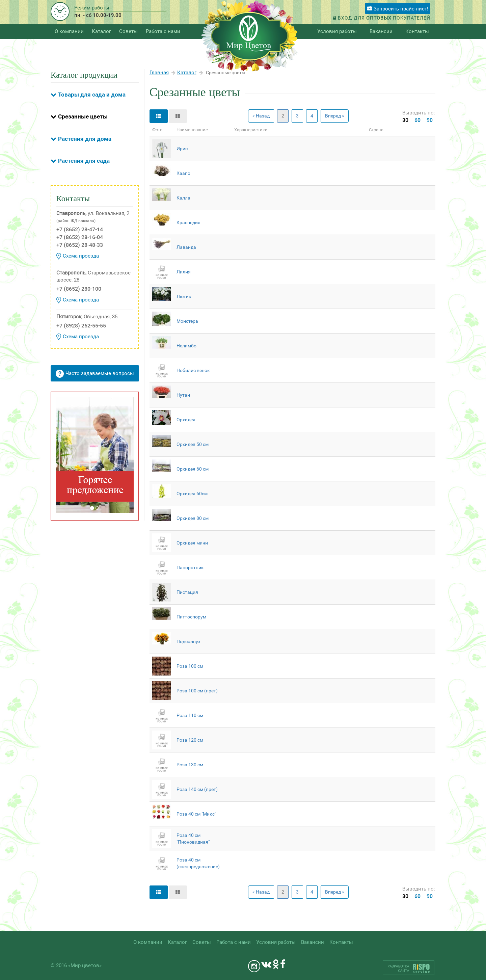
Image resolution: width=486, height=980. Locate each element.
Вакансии (381, 31)
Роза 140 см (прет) (197, 789)
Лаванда (186, 247)
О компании (69, 31)
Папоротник (190, 567)
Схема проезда (78, 256)
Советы (128, 31)
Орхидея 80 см (193, 518)
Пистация (187, 592)
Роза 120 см (190, 740)
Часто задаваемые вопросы (95, 374)
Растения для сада (84, 161)
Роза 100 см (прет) (197, 691)
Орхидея (186, 420)
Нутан (183, 395)
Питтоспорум (191, 617)
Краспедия (188, 222)
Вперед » (335, 116)
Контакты (417, 31)
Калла (183, 198)
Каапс (183, 173)
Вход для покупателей (382, 18)
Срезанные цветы (83, 116)
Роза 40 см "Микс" (196, 814)
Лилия (184, 272)
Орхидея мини (192, 543)
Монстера (187, 321)
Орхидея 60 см (193, 469)
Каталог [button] (101, 31)
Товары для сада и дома (92, 95)
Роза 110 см (190, 715)
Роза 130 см (190, 765)
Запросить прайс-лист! (398, 9)
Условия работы (337, 31)
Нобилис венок (193, 370)
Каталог (187, 73)
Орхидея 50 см (193, 444)
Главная (159, 73)
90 (430, 120)
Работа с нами (163, 31)
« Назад (261, 116)
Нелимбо (186, 346)
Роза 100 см (190, 666)
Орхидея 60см (192, 494)
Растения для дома (85, 139)
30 (405, 120)
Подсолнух (188, 641)
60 (417, 120)
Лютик (184, 296)
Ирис (182, 149)
